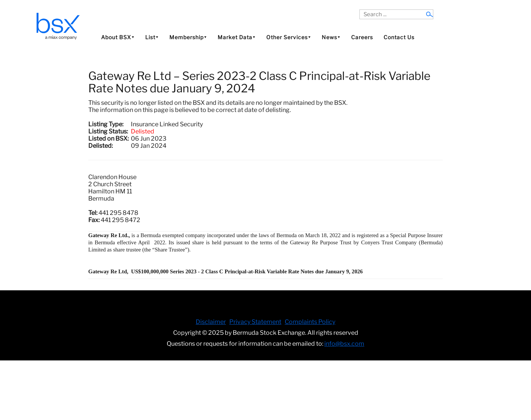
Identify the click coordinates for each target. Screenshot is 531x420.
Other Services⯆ (289, 37)
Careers (362, 37)
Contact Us (399, 37)
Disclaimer (211, 322)
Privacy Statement (255, 322)
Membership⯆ (188, 37)
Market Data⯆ (237, 37)
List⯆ (152, 37)
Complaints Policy (310, 322)
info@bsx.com (344, 344)
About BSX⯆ (118, 37)
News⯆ (331, 37)
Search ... (360, 10)
